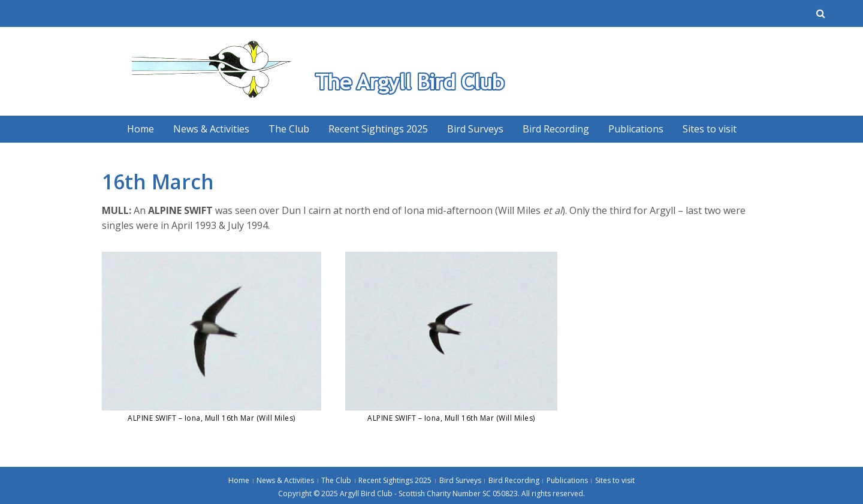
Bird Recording (556, 129)
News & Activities (211, 129)
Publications (636, 129)
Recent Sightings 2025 (378, 129)
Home (141, 129)
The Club (289, 129)
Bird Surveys (475, 129)
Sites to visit (710, 129)
